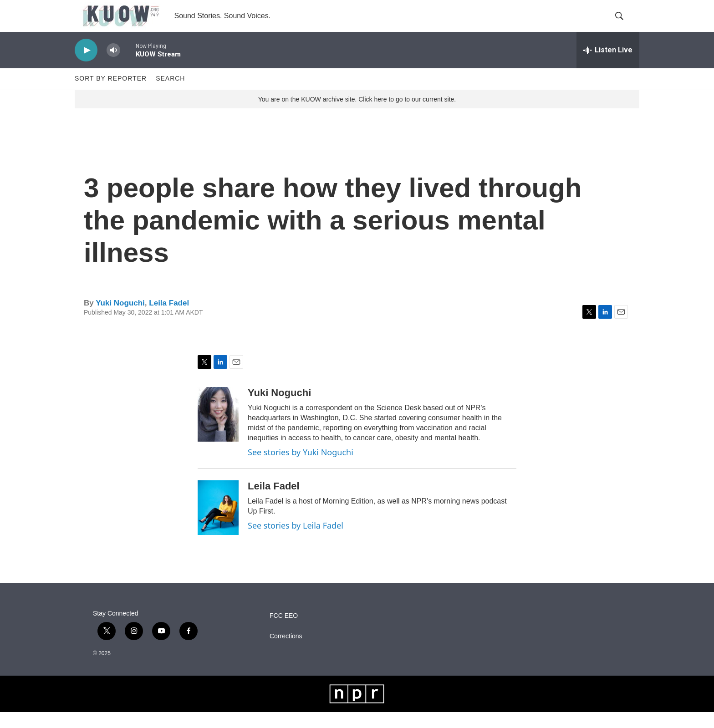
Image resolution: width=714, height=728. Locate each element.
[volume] (113, 66)
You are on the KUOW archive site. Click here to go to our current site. (357, 115)
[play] (86, 66)
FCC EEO (284, 632)
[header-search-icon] (625, 24)
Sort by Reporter (111, 95)
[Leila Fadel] (218, 524)
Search (170, 95)
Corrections (286, 652)
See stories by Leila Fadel (296, 541)
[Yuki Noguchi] (218, 430)
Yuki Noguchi (120, 319)
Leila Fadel (169, 319)
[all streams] (608, 66)
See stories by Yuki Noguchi (301, 468)
